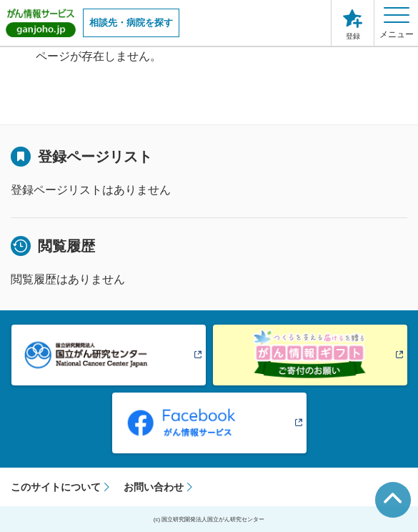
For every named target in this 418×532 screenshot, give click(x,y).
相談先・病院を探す (131, 23)
